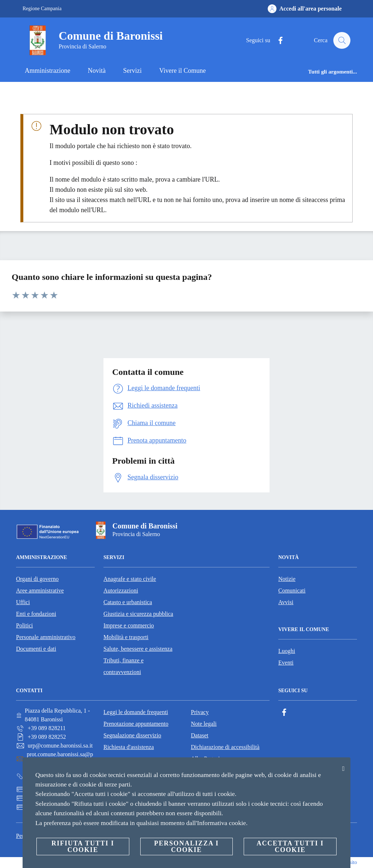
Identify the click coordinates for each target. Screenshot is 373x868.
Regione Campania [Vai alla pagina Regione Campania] (42, 9)
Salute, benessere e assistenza (138, 649)
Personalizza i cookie (186, 847)
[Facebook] (277, 41)
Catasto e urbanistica (128, 602)
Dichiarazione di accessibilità (225, 747)
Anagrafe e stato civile (130, 579)
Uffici (23, 602)
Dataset (200, 735)
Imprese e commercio (129, 625)
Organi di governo (37, 579)
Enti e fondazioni (36, 614)
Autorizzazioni (121, 590)
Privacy (200, 712)
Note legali (204, 724)
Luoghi (287, 651)
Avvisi (286, 602)
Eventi (286, 663)
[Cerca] (342, 40)
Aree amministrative (40, 590)
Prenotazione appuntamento (136, 724)
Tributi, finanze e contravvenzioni (123, 666)
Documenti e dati (36, 649)
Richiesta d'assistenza (129, 747)
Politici (24, 625)
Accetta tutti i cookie (290, 847)
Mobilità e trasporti (126, 637)
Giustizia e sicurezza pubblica (138, 614)
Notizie (287, 579)
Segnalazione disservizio (132, 735)
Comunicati (292, 590)
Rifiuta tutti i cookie (83, 847)
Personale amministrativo (46, 637)
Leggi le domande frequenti (136, 712)
